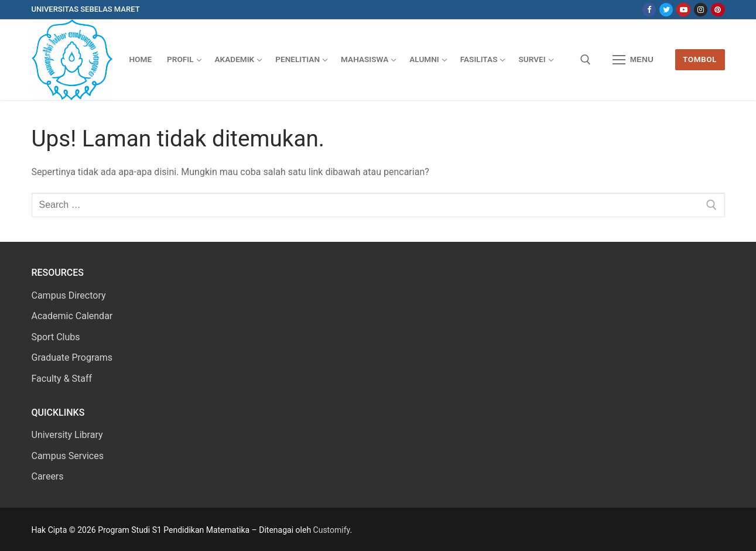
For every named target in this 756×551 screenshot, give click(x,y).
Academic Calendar (72, 316)
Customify (332, 530)
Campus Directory (69, 295)
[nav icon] (633, 60)
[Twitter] (666, 10)
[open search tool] (586, 60)
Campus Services (68, 456)
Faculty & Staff (62, 379)
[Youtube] (683, 10)
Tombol (700, 59)
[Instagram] (701, 10)
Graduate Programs (72, 357)
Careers (48, 476)
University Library (67, 435)
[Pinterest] (718, 10)
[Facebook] (649, 10)
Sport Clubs (56, 337)
